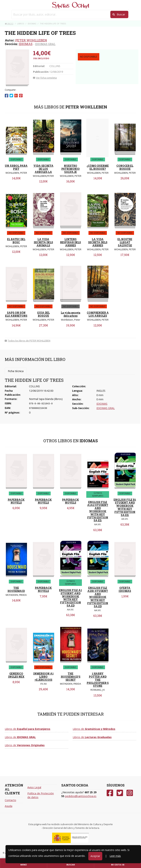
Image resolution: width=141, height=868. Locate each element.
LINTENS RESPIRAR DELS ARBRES (70, 242)
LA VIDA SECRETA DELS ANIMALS (43, 242)
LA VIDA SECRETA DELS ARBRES (98, 242)
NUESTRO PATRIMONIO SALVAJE (70, 169)
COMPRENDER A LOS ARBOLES (98, 314)
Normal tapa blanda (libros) (46, 399)
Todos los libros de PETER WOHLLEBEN (28, 341)
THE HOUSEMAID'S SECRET (71, 677)
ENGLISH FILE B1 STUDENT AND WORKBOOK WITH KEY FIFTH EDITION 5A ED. (125, 507)
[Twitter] (120, 793)
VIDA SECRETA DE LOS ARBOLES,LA (43, 169)
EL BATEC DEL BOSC (16, 241)
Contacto (10, 800)
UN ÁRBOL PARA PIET (16, 167)
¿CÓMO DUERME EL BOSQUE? (98, 167)
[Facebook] (110, 793)
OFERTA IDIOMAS (125, 589)
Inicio (9, 24)
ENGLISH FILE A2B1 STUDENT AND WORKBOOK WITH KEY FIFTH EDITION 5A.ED (98, 597)
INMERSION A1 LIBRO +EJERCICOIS (43, 677)
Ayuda (9, 806)
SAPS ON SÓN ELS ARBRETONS (16, 314)
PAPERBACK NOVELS (16, 501)
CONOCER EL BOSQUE (125, 167)
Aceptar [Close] (95, 856)
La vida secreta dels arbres (70, 314)
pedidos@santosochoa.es (81, 796)
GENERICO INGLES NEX (16, 675)
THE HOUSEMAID (16, 589)
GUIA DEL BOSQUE (43, 314)
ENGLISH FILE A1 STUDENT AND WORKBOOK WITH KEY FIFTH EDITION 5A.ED (70, 598)
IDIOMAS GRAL (45, 44)
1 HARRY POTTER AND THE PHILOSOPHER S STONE (98, 680)
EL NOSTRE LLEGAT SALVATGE (125, 242)
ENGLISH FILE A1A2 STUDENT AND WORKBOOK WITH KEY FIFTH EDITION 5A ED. (98, 511)
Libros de (28, 729)
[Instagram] (130, 793)
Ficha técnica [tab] (16, 371)
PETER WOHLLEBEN (31, 40)
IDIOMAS (26, 44)
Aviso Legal (34, 787)
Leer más (115, 856)
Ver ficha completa (45, 78)
